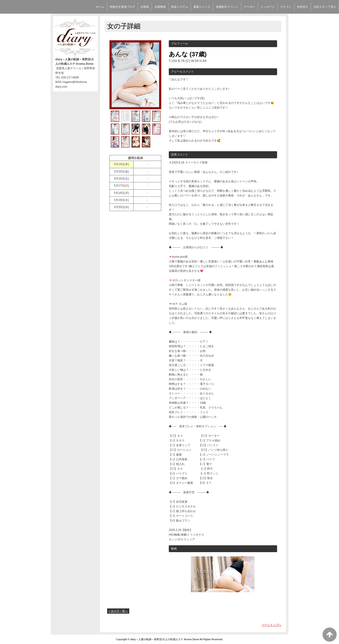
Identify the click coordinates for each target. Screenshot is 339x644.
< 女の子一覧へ (118, 611)
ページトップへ (271, 625)
